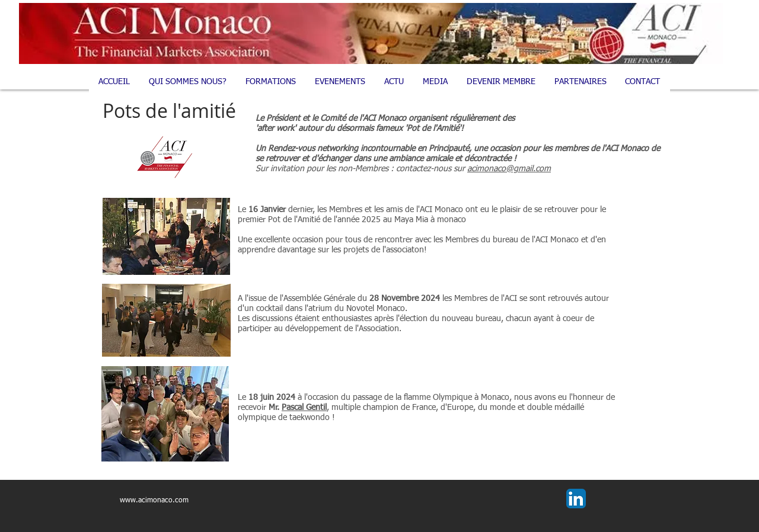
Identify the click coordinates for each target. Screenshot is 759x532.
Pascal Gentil (304, 408)
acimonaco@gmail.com (509, 169)
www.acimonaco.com (154, 501)
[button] (271, 82)
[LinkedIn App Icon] (576, 499)
